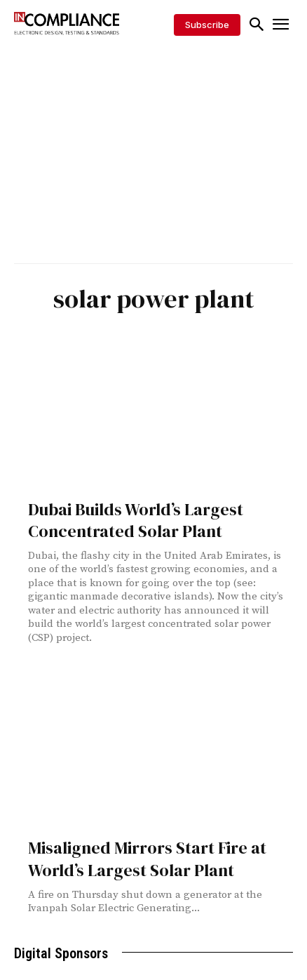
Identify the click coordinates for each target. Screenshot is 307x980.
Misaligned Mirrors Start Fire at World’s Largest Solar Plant (147, 859)
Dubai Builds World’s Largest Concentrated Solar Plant (136, 520)
